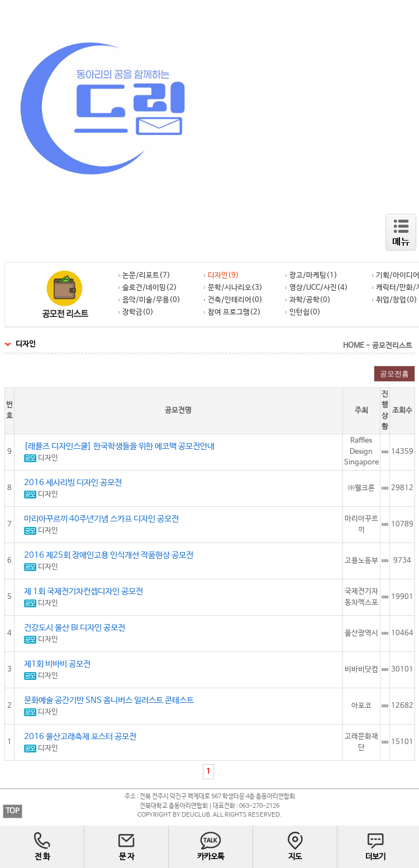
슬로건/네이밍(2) (148, 288)
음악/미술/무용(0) (149, 300)
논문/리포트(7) (144, 275)
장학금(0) (136, 312)
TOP (13, 811)
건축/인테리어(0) (233, 300)
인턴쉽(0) (303, 312)
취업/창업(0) (395, 300)
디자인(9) (222, 275)
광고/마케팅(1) (311, 275)
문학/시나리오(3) (233, 288)
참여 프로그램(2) (232, 312)
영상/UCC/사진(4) (317, 288)
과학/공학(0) (308, 300)
